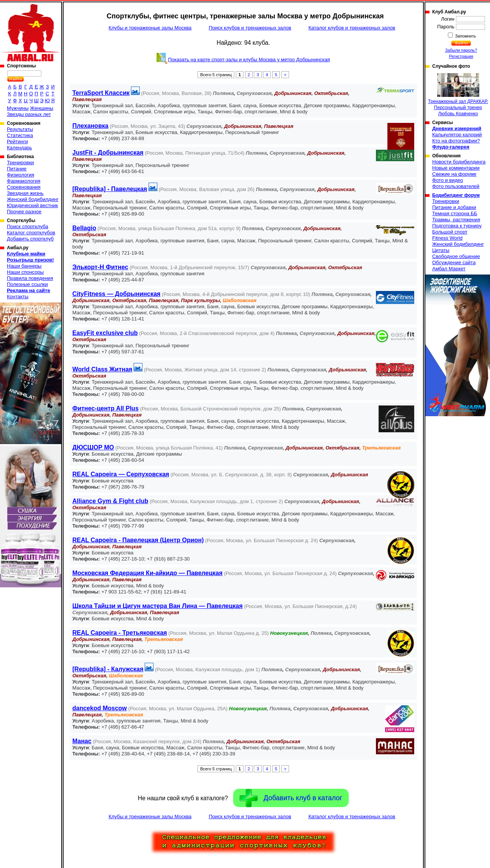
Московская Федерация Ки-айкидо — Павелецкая (147, 573)
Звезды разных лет (29, 114)
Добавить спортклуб (30, 239)
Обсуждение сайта (454, 262)
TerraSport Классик (101, 93)
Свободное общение (456, 256)
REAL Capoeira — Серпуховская (121, 474)
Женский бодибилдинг (33, 199)
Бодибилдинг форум (456, 195)
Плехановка (90, 126)
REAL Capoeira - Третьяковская (120, 633)
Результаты (20, 129)
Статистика (20, 135)
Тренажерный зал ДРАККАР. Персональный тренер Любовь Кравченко (458, 95)
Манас (82, 741)
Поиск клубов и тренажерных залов (250, 28)
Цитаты (441, 250)
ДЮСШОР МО (93, 447)
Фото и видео (448, 180)
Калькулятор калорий (457, 135)
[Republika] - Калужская (108, 669)
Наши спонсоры (25, 272)
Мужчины (18, 108)
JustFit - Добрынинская (108, 153)
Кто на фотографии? (456, 141)
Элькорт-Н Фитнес (100, 267)
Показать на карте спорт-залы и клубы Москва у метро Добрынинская (249, 60)
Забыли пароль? (461, 50)
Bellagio (84, 228)
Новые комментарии (456, 168)
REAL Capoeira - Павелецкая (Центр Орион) (138, 540)
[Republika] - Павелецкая (110, 189)
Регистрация (461, 56)
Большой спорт (450, 232)
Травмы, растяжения (456, 220)
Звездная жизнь (25, 193)
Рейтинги (17, 141)
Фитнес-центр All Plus (105, 408)
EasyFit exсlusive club (105, 333)
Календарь (20, 148)
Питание (17, 169)
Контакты (18, 297)
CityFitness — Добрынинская (116, 294)
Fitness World (447, 238)
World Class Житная (102, 369)
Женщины (42, 108)
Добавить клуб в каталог (291, 798)
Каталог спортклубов (31, 233)
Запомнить (465, 36)
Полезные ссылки (27, 284)
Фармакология (24, 181)
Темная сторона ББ (455, 213)
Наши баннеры (24, 266)
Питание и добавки (454, 207)
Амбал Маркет (449, 269)
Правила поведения (30, 278)
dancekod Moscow (100, 708)
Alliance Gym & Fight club (110, 501)
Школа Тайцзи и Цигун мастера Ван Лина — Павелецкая (158, 606)
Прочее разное (24, 212)
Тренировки (20, 163)
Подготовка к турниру (457, 226)
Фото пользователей (456, 186)
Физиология (20, 175)
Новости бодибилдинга (459, 162)
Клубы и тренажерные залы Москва (150, 28)
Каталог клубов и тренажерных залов (352, 28)
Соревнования (24, 187)
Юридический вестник (32, 205)
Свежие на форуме (454, 174)
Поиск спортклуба (28, 226)
